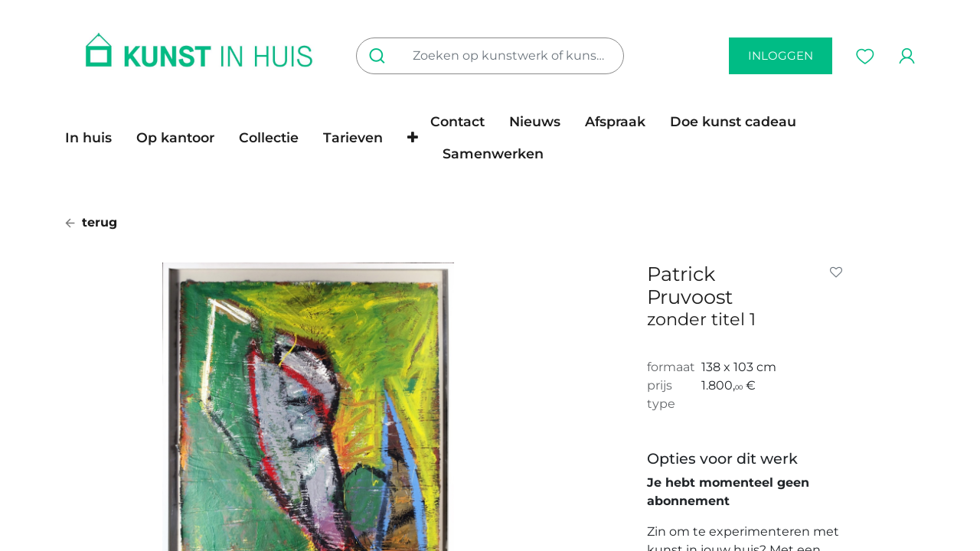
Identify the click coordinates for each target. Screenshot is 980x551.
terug (91, 222)
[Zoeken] (380, 56)
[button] (413, 138)
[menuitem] (95, 138)
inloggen (781, 55)
